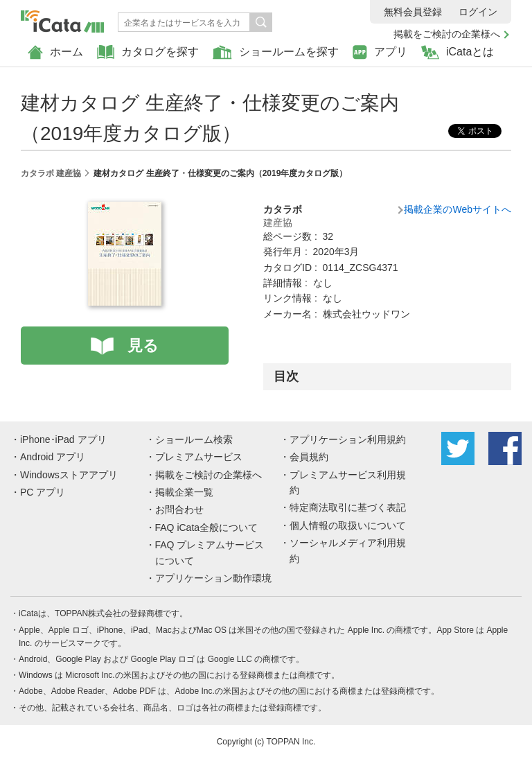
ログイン (478, 12)
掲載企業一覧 (184, 492)
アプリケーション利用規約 (348, 439)
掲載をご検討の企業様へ (447, 34)
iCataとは (458, 52)
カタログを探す (148, 52)
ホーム (55, 52)
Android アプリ (53, 457)
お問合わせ (179, 509)
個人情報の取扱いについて (348, 525)
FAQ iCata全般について (207, 527)
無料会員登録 (413, 12)
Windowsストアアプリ (69, 475)
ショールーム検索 (194, 439)
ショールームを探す (276, 52)
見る (143, 346)
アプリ (380, 52)
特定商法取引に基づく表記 (348, 507)
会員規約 (309, 457)
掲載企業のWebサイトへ (458, 209)
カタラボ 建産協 (51, 173)
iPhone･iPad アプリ (63, 439)
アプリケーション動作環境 (213, 578)
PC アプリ (43, 492)
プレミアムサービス (199, 457)
